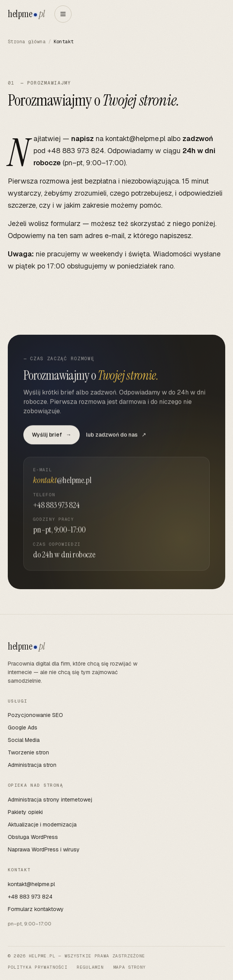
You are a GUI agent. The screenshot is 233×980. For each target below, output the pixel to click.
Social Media (24, 740)
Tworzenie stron (28, 752)
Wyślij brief (52, 437)
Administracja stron (32, 765)
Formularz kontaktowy (36, 909)
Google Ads (23, 727)
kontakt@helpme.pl (135, 139)
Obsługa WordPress (33, 837)
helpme (26, 646)
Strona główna (27, 42)
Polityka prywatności (38, 967)
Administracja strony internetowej (50, 800)
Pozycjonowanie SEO (35, 715)
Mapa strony (130, 967)
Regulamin (90, 967)
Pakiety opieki (25, 812)
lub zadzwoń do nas (116, 437)
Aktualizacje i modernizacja (42, 825)
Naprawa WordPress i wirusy (44, 849)
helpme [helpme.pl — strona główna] (26, 14)
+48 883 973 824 (76, 151)
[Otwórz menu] (63, 14)
